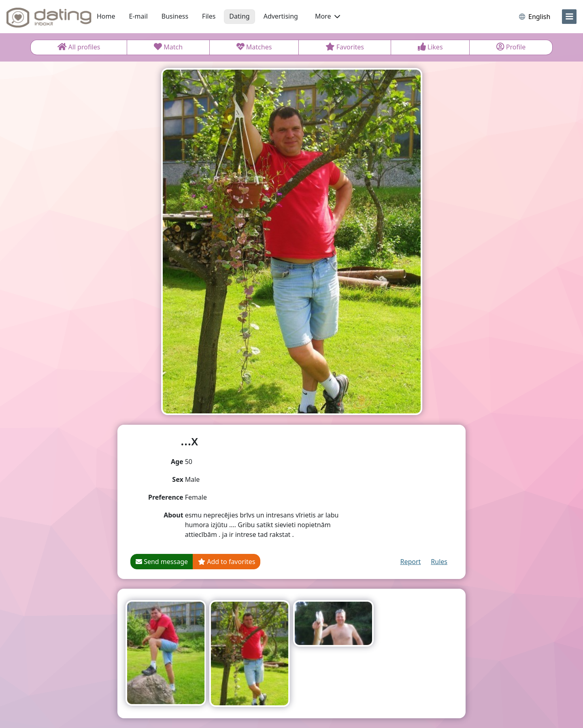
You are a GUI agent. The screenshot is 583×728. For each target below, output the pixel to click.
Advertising (281, 16)
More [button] (328, 16)
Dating (239, 16)
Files (209, 16)
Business (175, 16)
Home (106, 16)
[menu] (569, 17)
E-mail (138, 16)
